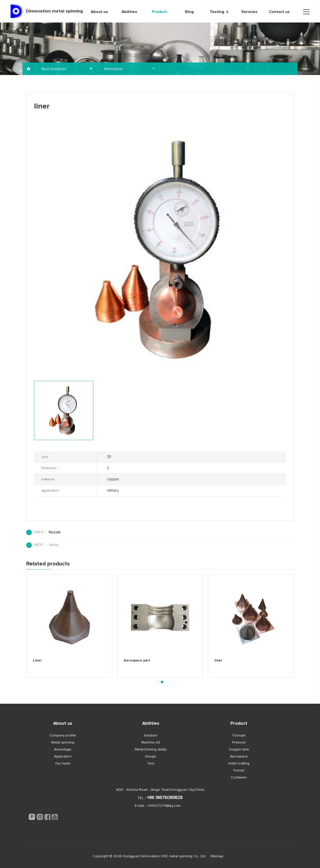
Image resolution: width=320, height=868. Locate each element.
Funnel (239, 770)
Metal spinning (63, 742)
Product (159, 12)
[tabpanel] (69, 626)
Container (239, 777)
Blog (189, 12)
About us (99, 12)
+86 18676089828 (165, 798)
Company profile (63, 735)
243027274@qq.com (164, 806)
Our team (63, 763)
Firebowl (239, 742)
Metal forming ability (151, 749)
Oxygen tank (239, 749)
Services (249, 12)
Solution (151, 735)
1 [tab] (158, 682)
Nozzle (55, 532)
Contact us (279, 12)
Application (63, 756)
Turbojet (239, 735)
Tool (151, 763)
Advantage (63, 749)
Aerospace (239, 756)
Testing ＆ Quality (219, 16)
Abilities (129, 12)
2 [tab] (162, 682)
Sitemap (217, 856)
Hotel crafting (239, 763)
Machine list (151, 742)
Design (151, 756)
